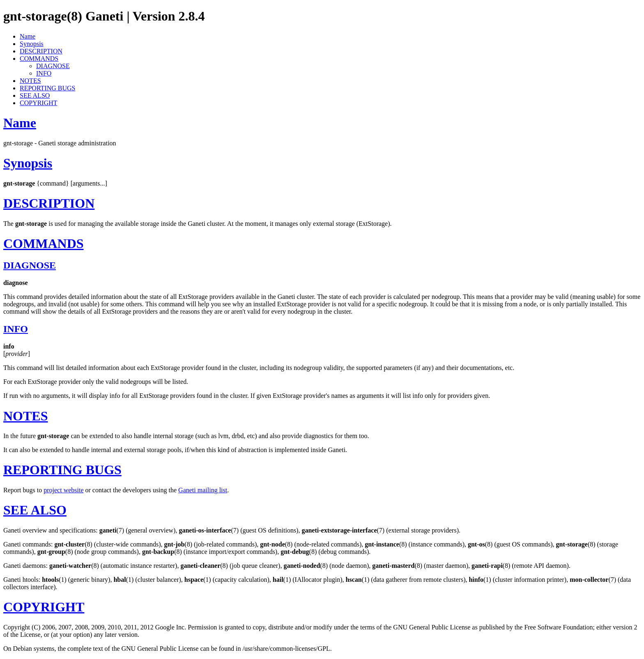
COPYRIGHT (39, 103)
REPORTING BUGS (48, 88)
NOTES (30, 81)
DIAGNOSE (53, 66)
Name (28, 36)
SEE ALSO (35, 95)
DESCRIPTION (41, 51)
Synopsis (32, 44)
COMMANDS (39, 59)
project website (63, 490)
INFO (44, 73)
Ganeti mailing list (203, 490)
